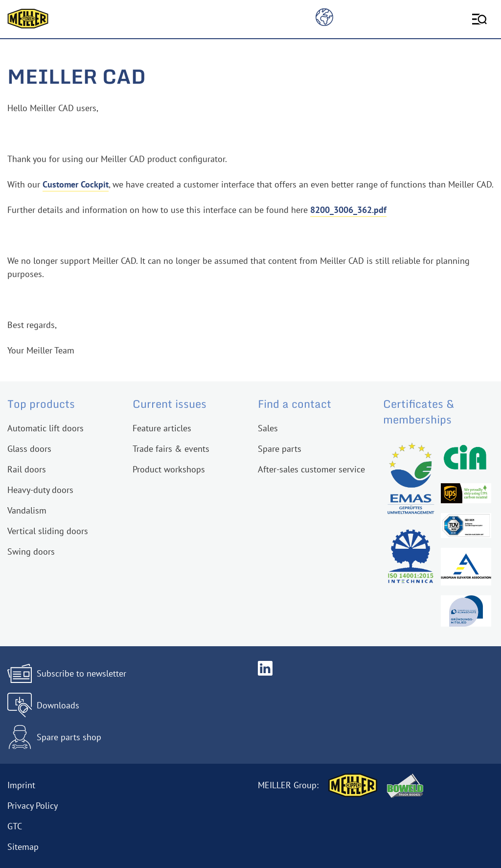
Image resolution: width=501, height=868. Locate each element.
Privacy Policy (33, 806)
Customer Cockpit (76, 184)
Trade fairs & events (171, 449)
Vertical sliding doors (48, 531)
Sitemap (23, 847)
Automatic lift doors (46, 428)
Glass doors (29, 449)
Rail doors (27, 469)
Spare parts (280, 449)
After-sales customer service (311, 469)
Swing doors (31, 551)
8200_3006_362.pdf (348, 210)
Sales (268, 428)
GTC (15, 826)
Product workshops (169, 469)
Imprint (21, 785)
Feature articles (162, 428)
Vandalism (27, 510)
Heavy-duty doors (40, 490)
